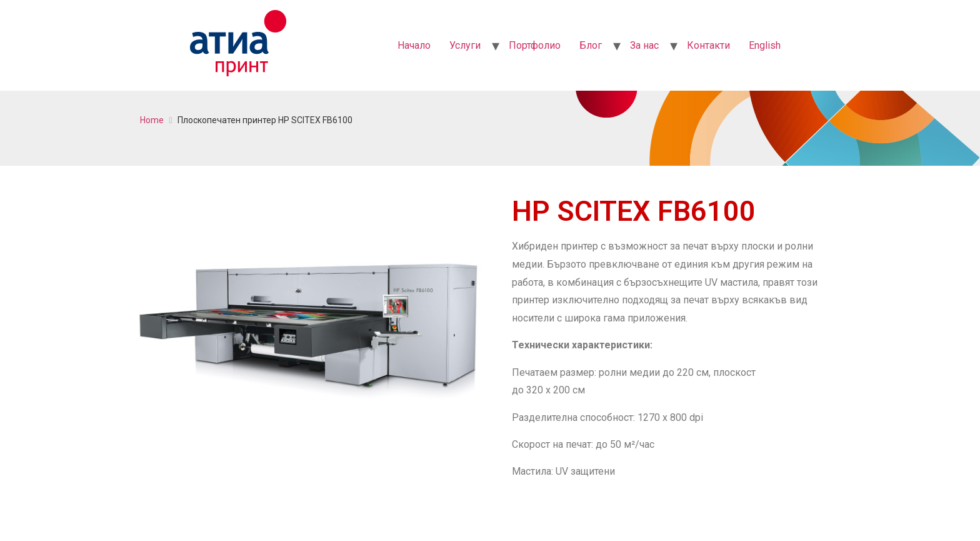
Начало (414, 45)
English (765, 45)
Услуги (465, 45)
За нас (644, 45)
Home (152, 120)
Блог (591, 45)
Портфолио (535, 45)
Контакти (708, 45)
